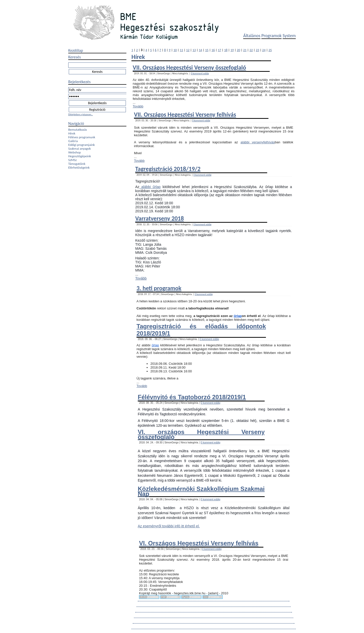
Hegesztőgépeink (80, 156)
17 (220, 50)
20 (238, 50)
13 (194, 50)
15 (207, 50)
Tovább (138, 106)
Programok (271, 36)
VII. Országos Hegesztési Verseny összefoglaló (189, 67)
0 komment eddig (200, 73)
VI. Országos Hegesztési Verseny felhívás (199, 543)
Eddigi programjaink (82, 145)
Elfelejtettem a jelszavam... (81, 114)
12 (188, 50)
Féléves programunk (82, 137)
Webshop (75, 152)
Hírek (72, 133)
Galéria (73, 141)
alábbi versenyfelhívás (258, 142)
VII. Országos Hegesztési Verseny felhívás (185, 114)
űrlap (238, 316)
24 (264, 50)
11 (181, 50)
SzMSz (72, 160)
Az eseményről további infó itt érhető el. (169, 526)
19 (232, 50)
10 (175, 50)
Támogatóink (77, 164)
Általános (252, 36)
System (289, 36)
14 (200, 50)
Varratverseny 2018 (160, 218)
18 (226, 50)
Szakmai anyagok (79, 149)
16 (213, 50)
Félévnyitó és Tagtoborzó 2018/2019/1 (192, 397)
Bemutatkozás (78, 130)
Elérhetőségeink (79, 167)
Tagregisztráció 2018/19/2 (168, 169)
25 (270, 50)
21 (245, 50)
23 (257, 50)
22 (251, 50)
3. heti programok (159, 288)
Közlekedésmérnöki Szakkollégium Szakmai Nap (201, 491)
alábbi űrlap (150, 187)
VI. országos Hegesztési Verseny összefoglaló (201, 434)
